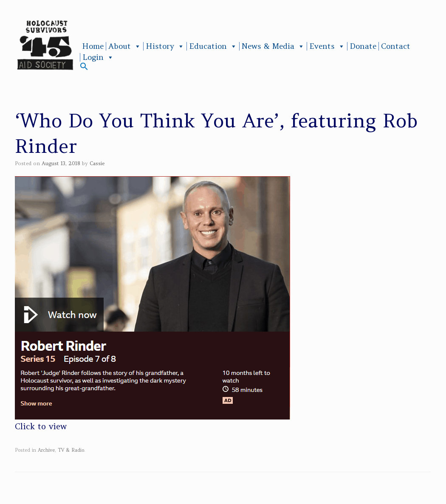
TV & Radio (71, 450)
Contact (396, 46)
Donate (363, 46)
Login (98, 57)
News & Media (273, 46)
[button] (84, 68)
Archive (46, 450)
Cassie (97, 163)
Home (93, 46)
